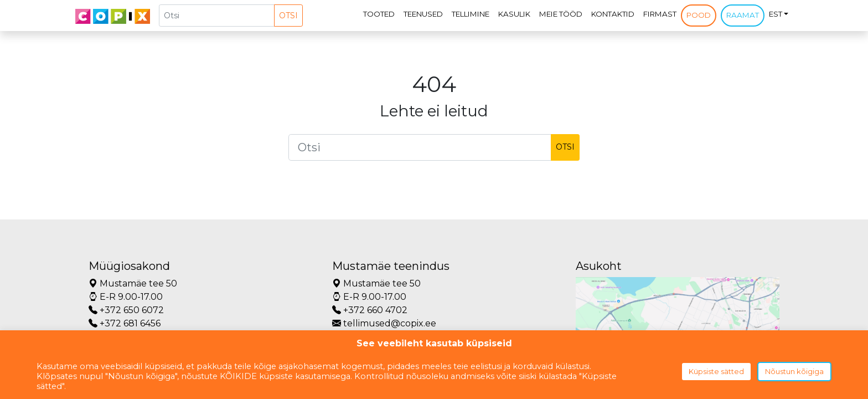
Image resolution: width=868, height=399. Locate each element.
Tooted (379, 14)
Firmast (660, 14)
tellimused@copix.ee (384, 323)
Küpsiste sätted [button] (716, 371)
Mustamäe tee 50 (133, 283)
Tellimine (471, 14)
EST (776, 14)
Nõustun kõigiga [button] (794, 371)
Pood (699, 15)
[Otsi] (217, 16)
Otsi (288, 16)
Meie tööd (561, 14)
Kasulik (514, 14)
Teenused (423, 14)
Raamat (743, 15)
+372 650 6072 (126, 310)
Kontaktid (613, 14)
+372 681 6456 (125, 323)
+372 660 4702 (370, 310)
